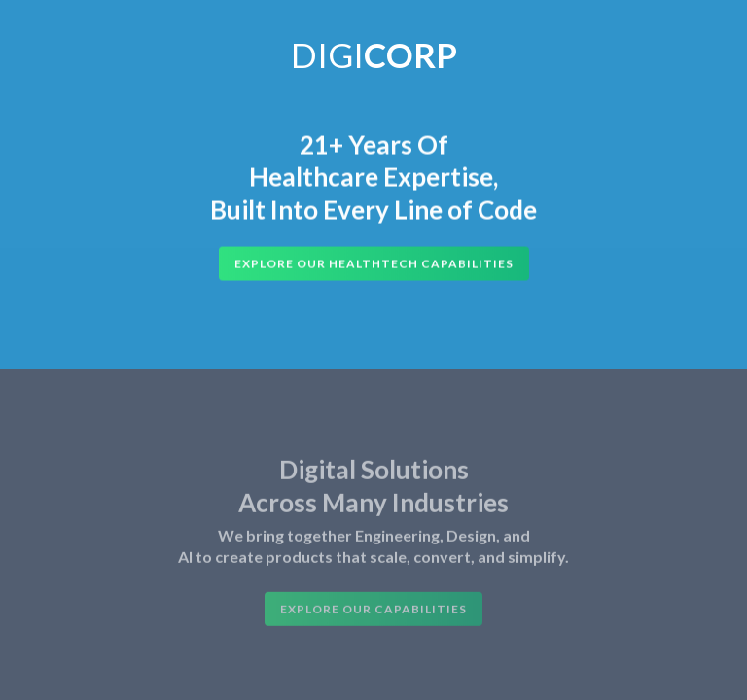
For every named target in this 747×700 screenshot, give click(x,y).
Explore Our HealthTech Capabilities (374, 264)
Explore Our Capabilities (373, 612)
